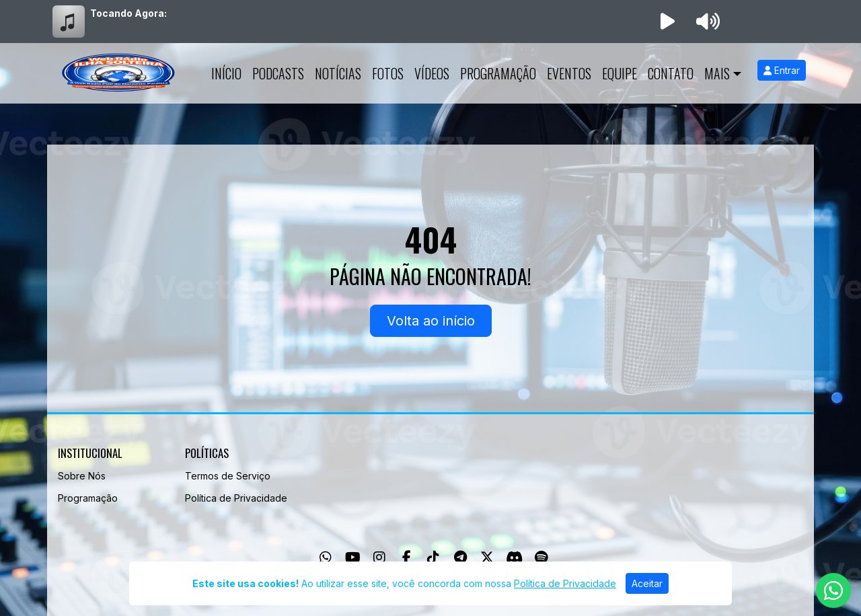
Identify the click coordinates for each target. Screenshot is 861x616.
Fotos (388, 73)
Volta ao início (431, 321)
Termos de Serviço (228, 476)
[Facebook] (407, 557)
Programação (498, 73)
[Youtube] (353, 557)
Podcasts (278, 73)
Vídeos (432, 73)
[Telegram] (460, 557)
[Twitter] (487, 557)
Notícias (338, 73)
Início (226, 73)
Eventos (569, 73)
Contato (671, 73)
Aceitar (647, 583)
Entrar (782, 70)
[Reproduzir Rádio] (667, 22)
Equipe (620, 73)
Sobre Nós (82, 476)
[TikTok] (433, 557)
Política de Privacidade (236, 498)
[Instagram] (379, 557)
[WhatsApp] (326, 557)
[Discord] (514, 557)
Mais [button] (717, 73)
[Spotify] (541, 557)
